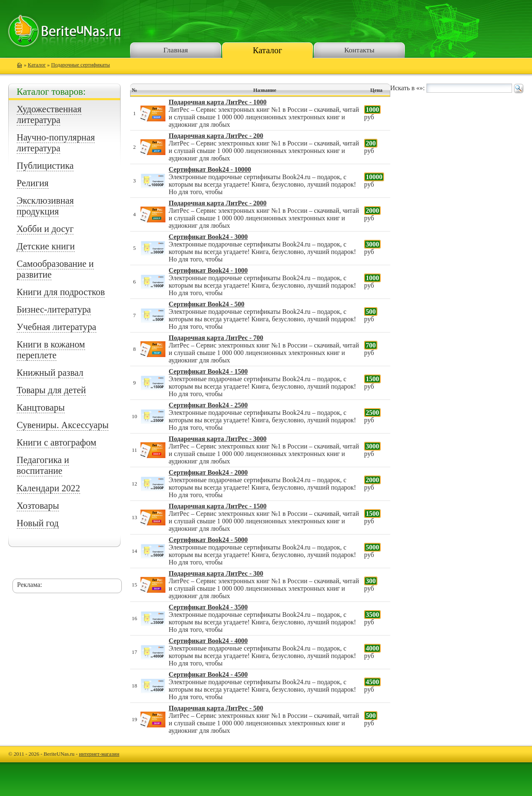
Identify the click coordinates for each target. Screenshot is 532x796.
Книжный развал (50, 373)
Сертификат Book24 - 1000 (208, 270)
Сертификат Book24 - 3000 (208, 237)
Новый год (38, 523)
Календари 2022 (48, 488)
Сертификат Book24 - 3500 (208, 607)
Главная (176, 50)
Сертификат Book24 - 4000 (208, 641)
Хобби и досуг (45, 229)
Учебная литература (57, 327)
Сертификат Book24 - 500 (207, 304)
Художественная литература (49, 115)
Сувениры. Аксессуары (63, 425)
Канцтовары (41, 408)
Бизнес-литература (54, 309)
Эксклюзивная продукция (45, 206)
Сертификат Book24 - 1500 (208, 371)
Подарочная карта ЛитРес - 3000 (218, 439)
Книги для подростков (61, 292)
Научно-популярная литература (56, 143)
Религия (33, 183)
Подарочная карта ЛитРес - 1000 (218, 102)
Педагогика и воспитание (43, 465)
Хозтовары (38, 506)
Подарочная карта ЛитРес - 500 (216, 708)
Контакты (359, 50)
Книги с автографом (57, 442)
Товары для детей (51, 390)
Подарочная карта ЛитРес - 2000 (218, 203)
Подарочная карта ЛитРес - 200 (216, 136)
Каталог (267, 50)
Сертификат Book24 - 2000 (208, 472)
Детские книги (46, 246)
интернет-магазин (99, 754)
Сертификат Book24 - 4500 (208, 674)
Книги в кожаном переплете (51, 350)
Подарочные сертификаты (81, 65)
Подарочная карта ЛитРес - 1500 (218, 506)
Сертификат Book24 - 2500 (208, 405)
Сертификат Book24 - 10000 (210, 169)
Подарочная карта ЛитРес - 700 (216, 338)
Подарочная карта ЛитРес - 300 (216, 573)
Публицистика (45, 166)
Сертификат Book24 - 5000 (208, 540)
